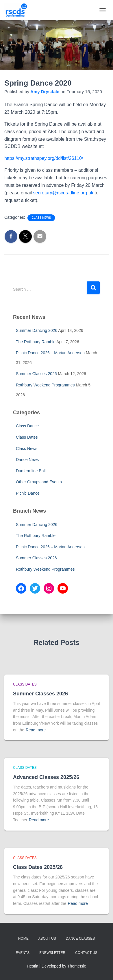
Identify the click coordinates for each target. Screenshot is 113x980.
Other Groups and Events (39, 482)
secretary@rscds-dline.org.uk (63, 193)
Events (23, 953)
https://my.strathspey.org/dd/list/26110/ (44, 158)
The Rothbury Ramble (36, 342)
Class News (41, 218)
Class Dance (27, 426)
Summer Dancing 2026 (37, 330)
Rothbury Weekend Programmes (45, 385)
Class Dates (27, 437)
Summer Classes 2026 (36, 374)
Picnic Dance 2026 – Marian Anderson (50, 353)
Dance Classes (80, 939)
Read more (36, 730)
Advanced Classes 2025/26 (46, 777)
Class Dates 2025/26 (38, 867)
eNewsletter (52, 953)
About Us (47, 939)
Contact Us (86, 953)
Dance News (27, 460)
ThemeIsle (77, 966)
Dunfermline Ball (31, 471)
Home (23, 939)
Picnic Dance (28, 493)
